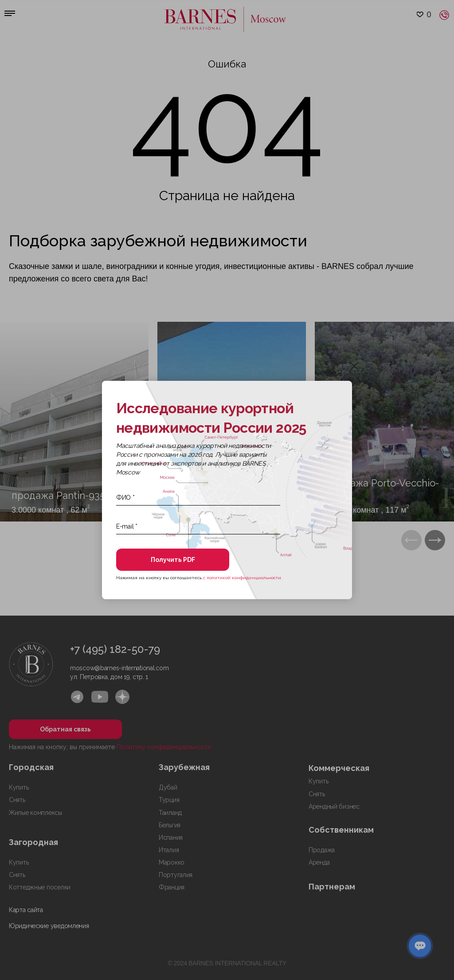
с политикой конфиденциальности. (243, 578)
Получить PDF (173, 560)
